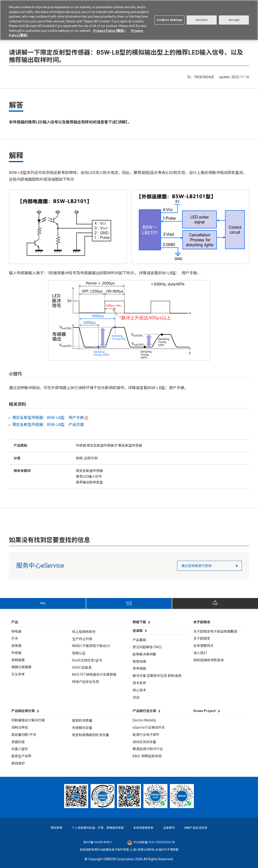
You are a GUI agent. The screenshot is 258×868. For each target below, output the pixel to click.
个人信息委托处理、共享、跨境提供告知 (98, 828)
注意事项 (169, 828)
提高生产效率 (21, 756)
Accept (234, 18)
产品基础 (139, 640)
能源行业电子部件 (146, 735)
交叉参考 (18, 674)
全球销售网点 (203, 646)
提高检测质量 (82, 720)
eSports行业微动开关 (149, 727)
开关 (15, 638)
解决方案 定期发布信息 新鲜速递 (157, 676)
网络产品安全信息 (86, 682)
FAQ (43, 603)
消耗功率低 (20, 727)
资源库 (138, 631)
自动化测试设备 (144, 742)
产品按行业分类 (144, 711)
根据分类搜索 (21, 667)
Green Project (205, 711)
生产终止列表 (82, 639)
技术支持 (139, 683)
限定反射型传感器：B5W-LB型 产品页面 (48, 425)
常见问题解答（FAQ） (147, 647)
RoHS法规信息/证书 (87, 660)
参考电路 (139, 669)
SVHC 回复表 (82, 668)
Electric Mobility (144, 720)
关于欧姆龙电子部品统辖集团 (215, 631)
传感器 (16, 653)
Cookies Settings (169, 18)
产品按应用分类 (23, 711)
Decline (202, 18)
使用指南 (139, 662)
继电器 (16, 631)
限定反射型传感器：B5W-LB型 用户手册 (48, 418)
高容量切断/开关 (24, 735)
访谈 (136, 697)
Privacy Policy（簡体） (109, 29)
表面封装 (18, 742)
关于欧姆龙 (202, 638)
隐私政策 (56, 828)
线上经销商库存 (84, 632)
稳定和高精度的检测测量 (91, 735)
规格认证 (79, 653)
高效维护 (18, 763)
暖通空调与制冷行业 (148, 749)
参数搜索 (18, 660)
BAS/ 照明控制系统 (147, 756)
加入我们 (200, 653)
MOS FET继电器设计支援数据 (94, 675)
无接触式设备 (82, 728)
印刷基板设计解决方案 (28, 720)
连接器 (16, 646)
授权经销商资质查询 (209, 660)
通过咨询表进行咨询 (196, 566)
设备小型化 (20, 749)
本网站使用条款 (143, 828)
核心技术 (139, 690)
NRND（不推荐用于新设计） (92, 646)
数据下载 (139, 622)
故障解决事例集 (144, 654)
